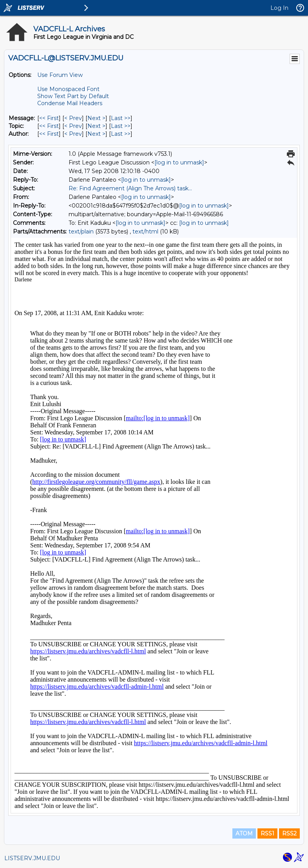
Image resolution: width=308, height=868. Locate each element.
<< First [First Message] (49, 118)
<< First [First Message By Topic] (49, 126)
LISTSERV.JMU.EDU (32, 858)
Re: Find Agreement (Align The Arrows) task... (130, 188)
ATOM (244, 833)
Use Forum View (60, 75)
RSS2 (289, 833)
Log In (279, 8)
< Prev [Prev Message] (73, 118)
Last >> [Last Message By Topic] (121, 126)
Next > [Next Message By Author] (96, 134)
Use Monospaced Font (68, 89)
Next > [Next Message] (96, 118)
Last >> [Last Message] (121, 118)
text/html (145, 232)
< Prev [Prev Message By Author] (73, 134)
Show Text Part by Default (73, 96)
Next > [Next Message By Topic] (96, 126)
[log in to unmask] (179, 162)
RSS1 (267, 833)
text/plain (81, 232)
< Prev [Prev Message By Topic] (73, 126)
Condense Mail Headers (70, 103)
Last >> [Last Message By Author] (121, 134)
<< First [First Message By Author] (49, 134)
